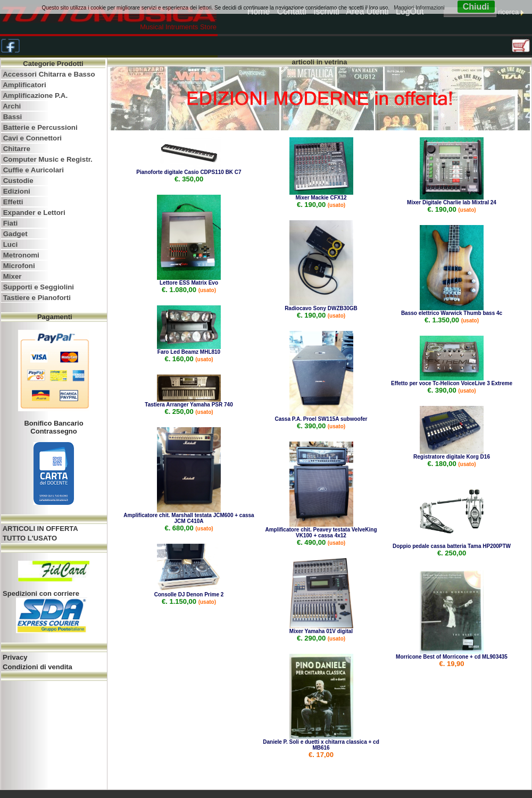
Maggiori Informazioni (419, 8)
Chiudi (476, 7)
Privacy (14, 657)
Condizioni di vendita (37, 667)
